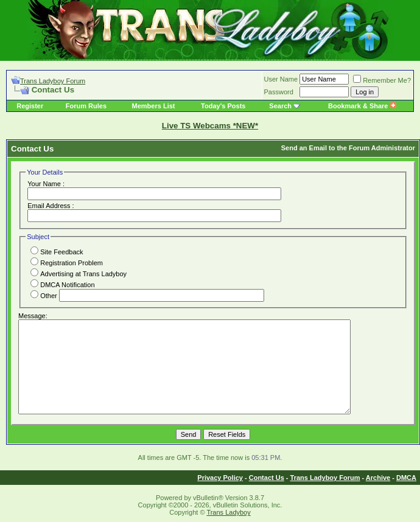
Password (279, 92)
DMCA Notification (62, 285)
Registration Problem (67, 263)
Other (44, 296)
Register (30, 106)
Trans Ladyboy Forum (53, 81)
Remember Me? (382, 80)
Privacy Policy (220, 478)
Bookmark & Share (362, 106)
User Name (281, 79)
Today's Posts (223, 106)
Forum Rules (86, 106)
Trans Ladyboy (228, 512)
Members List (154, 106)
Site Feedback (57, 252)
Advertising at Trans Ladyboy (79, 274)
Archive (378, 478)
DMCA (406, 478)
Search (280, 106)
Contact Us (267, 478)
